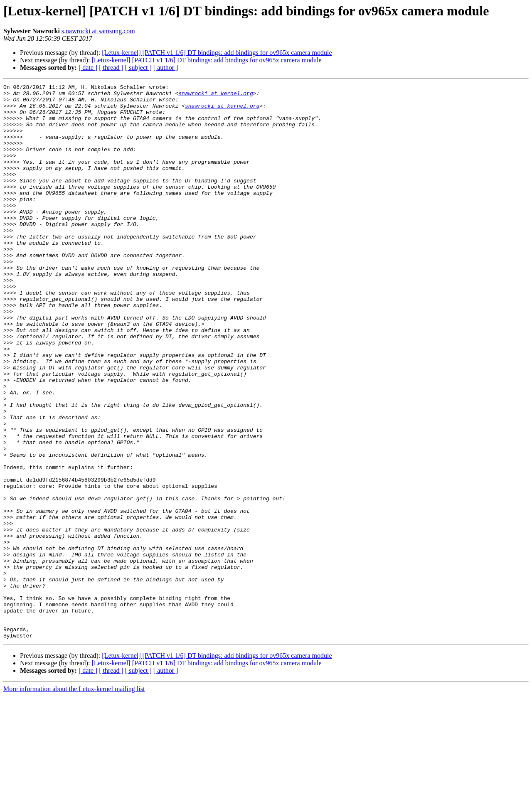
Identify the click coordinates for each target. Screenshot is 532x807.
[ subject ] (138, 68)
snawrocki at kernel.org (216, 96)
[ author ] (166, 68)
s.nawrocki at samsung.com (98, 31)
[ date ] (88, 68)
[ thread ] (111, 68)
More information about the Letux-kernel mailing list (74, 800)
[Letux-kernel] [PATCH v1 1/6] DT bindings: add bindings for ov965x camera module (217, 53)
